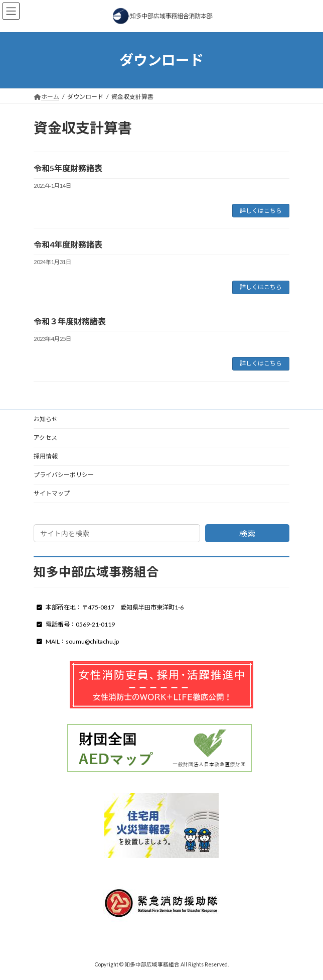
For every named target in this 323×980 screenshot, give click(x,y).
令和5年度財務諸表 (68, 168)
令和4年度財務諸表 (68, 244)
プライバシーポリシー (64, 475)
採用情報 (46, 456)
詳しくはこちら (261, 211)
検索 (247, 533)
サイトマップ (52, 493)
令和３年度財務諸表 (70, 321)
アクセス (45, 438)
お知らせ (46, 419)
